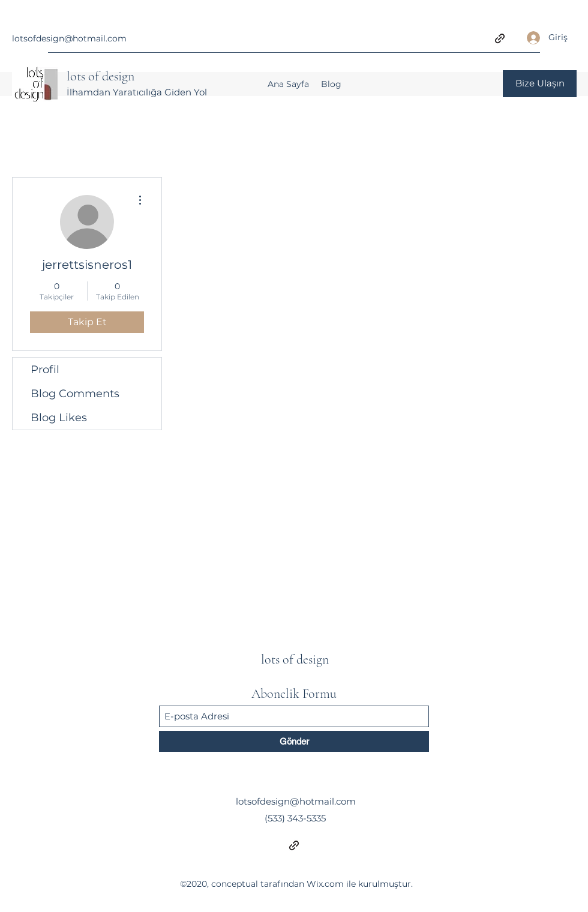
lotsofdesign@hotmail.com (69, 38)
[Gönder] (294, 741)
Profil (45, 370)
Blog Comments (75, 394)
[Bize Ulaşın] (540, 84)
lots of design (100, 76)
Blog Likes (59, 418)
